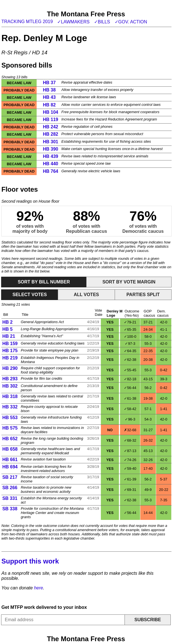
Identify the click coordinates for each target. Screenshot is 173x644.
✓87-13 (130, 451)
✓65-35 (130, 329)
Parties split (143, 295)
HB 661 (10, 459)
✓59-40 (130, 469)
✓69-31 (130, 490)
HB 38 (49, 90)
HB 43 (49, 97)
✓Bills (102, 22)
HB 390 (50, 149)
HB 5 (7, 329)
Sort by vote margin (129, 282)
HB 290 (10, 368)
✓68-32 (130, 440)
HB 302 (10, 386)
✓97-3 (130, 344)
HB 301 (50, 142)
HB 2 (7, 322)
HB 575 (10, 428)
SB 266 (10, 488)
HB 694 (10, 467)
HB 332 (10, 407)
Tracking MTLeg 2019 (27, 22)
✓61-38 (130, 398)
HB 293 (10, 379)
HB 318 (10, 396)
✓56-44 (130, 388)
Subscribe (148, 620)
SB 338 (10, 509)
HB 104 (50, 112)
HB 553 (10, 418)
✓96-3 (130, 419)
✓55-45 (130, 370)
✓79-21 (130, 322)
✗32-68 (130, 430)
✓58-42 (130, 409)
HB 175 (10, 351)
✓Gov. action (131, 22)
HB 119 (50, 119)
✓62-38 (130, 360)
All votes (86, 295)
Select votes (30, 295)
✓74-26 (130, 460)
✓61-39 (130, 479)
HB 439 (50, 156)
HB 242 (50, 127)
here (39, 588)
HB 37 (49, 83)
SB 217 (10, 477)
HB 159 (10, 344)
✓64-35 (130, 351)
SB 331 (10, 498)
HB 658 (10, 449)
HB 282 (50, 134)
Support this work (30, 561)
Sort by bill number (44, 282)
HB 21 (9, 336)
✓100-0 (130, 336)
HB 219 (10, 358)
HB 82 (49, 105)
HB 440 (50, 164)
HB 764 (50, 171)
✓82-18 (130, 379)
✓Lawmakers (73, 22)
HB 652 (10, 439)
